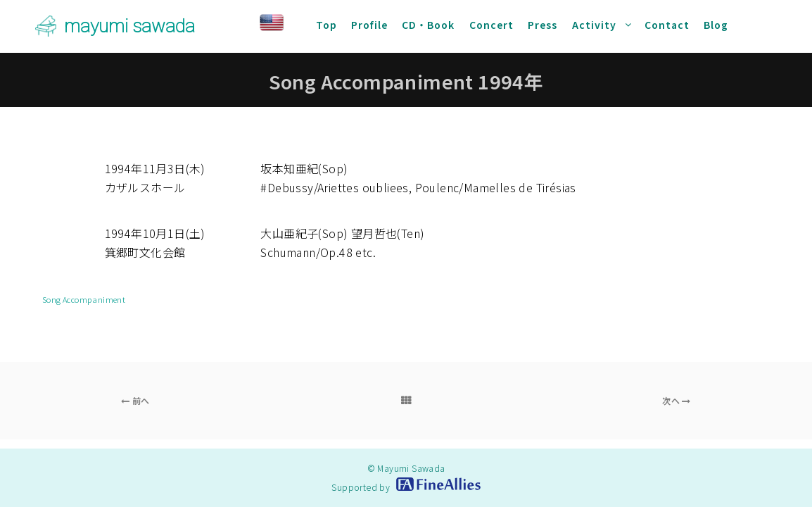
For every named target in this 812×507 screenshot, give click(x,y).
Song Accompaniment (84, 299)
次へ (677, 400)
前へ (135, 400)
